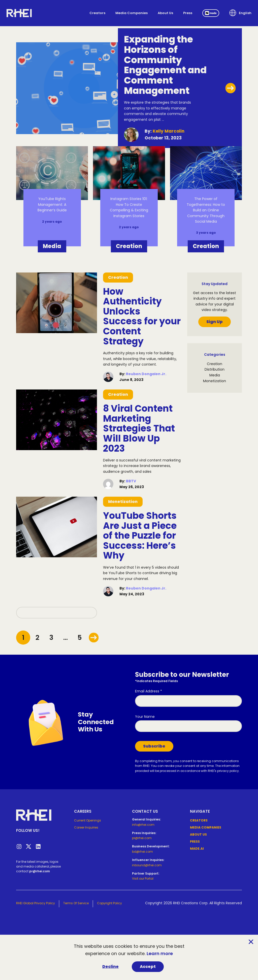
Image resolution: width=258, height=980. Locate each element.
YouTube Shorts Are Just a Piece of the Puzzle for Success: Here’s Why (140, 536)
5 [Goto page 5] (80, 638)
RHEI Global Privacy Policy (36, 903)
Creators (97, 13)
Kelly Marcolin (169, 131)
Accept (148, 967)
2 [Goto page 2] (37, 638)
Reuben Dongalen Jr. (146, 374)
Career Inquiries (86, 827)
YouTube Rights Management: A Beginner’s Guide (52, 204)
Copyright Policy (109, 903)
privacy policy (228, 771)
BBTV (131, 481)
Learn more (160, 953)
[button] (240, 13)
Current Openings (88, 820)
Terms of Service (76, 903)
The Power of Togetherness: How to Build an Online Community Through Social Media (206, 210)
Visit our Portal (143, 878)
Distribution (215, 369)
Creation (129, 246)
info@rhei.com (143, 825)
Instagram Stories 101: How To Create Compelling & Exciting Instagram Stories (129, 207)
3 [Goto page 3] (51, 638)
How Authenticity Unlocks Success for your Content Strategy (142, 317)
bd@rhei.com (142, 852)
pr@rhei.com (40, 871)
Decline (110, 967)
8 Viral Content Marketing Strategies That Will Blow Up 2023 (139, 428)
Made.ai (197, 849)
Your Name (145, 717)
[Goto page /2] (94, 638)
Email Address (149, 691)
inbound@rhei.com (147, 865)
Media (52, 246)
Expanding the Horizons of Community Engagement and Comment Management (165, 65)
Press (188, 13)
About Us (165, 13)
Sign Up (215, 322)
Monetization (123, 502)
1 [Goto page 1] (23, 638)
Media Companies (132, 13)
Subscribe (154, 746)
